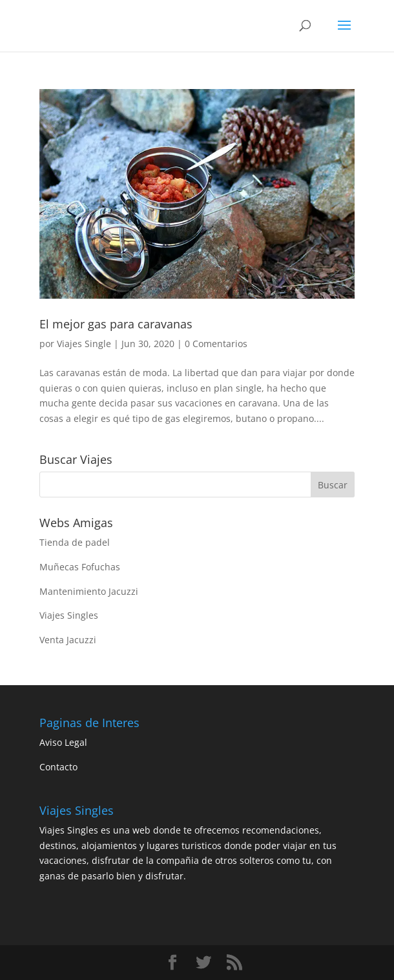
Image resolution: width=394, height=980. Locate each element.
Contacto (58, 767)
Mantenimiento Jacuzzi (89, 591)
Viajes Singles (69, 615)
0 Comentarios (216, 344)
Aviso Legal (63, 742)
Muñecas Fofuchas (80, 567)
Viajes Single (84, 344)
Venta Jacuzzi (68, 640)
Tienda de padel (75, 542)
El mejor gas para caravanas (116, 324)
